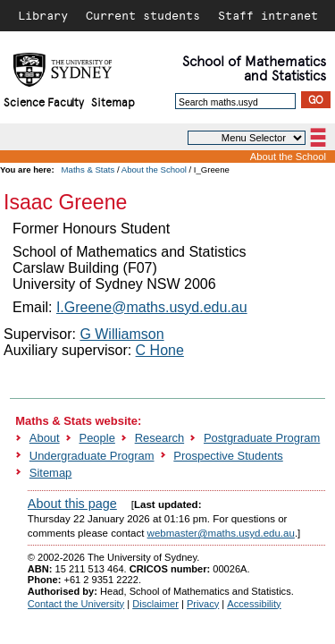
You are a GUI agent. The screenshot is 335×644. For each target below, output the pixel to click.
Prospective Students (228, 456)
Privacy (203, 604)
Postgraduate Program (262, 438)
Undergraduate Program (92, 456)
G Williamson (121, 334)
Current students (143, 15)
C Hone (160, 350)
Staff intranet (268, 15)
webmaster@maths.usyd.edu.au (221, 533)
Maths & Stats (88, 169)
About (45, 438)
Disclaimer (155, 604)
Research (159, 438)
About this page (72, 504)
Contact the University (76, 604)
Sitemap (113, 102)
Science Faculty (44, 102)
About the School (288, 157)
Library (43, 15)
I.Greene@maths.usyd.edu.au (152, 307)
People (97, 438)
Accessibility (254, 604)
